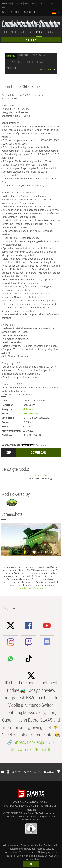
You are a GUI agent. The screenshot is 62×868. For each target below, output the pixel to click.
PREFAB (11, 62)
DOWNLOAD (38, 453)
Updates (36, 4)
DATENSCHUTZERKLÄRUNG (30, 802)
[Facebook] (12, 12)
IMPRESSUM (48, 806)
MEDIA (23, 32)
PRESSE (31, 810)
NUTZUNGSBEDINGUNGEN (21, 806)
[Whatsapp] (3, 12)
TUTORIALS (50, 32)
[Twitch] (26, 12)
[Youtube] (17, 12)
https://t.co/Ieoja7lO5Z (34, 742)
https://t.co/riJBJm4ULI (31, 750)
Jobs (4, 8)
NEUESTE (23, 55)
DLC (31, 32)
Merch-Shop (7, 4)
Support (44, 4)
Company (53, 4)
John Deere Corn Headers (45, 475)
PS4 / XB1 (12, 68)
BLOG (6, 32)
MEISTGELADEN (41, 55)
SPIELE (14, 32)
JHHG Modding (31, 413)
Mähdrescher (30, 409)
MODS (39, 32)
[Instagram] (21, 12)
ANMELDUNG (46, 70)
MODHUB (11, 56)
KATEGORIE (24, 62)
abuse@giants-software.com (31, 588)
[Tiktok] (35, 12)
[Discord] (30, 12)
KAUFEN (31, 40)
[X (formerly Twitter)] (8, 12)
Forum (27, 4)
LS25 (40, 62)
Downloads (18, 4)
